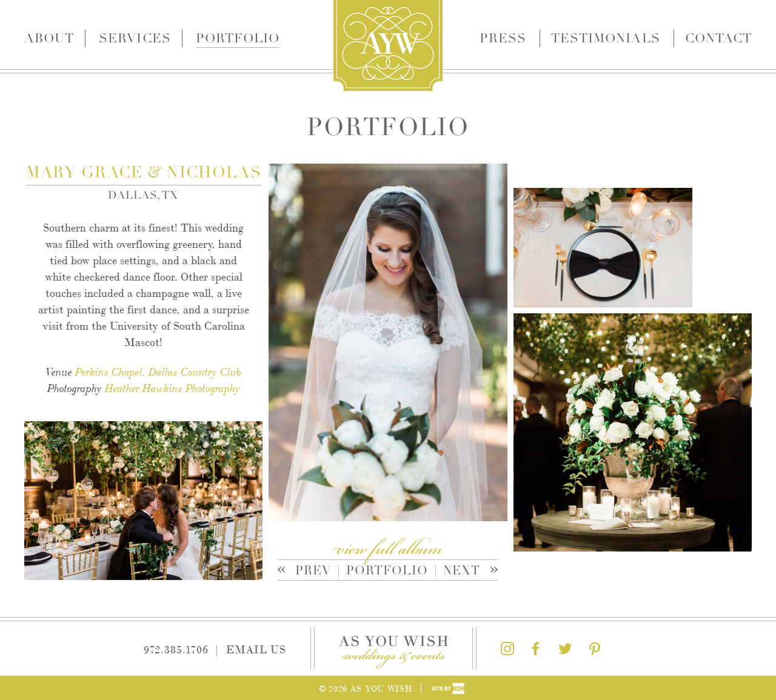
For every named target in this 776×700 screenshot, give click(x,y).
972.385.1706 (176, 648)
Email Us (256, 648)
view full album (388, 550)
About (49, 38)
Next (463, 572)
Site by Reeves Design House (448, 688)
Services (135, 38)
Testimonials (606, 38)
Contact (718, 38)
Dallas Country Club (195, 372)
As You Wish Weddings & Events (388, 45)
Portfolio (238, 38)
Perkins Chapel (109, 372)
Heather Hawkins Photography (172, 388)
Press (503, 38)
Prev (309, 572)
